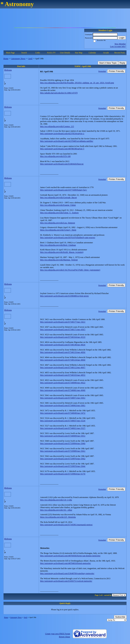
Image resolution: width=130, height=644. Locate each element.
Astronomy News (18, 59)
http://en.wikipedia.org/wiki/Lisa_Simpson (58, 223)
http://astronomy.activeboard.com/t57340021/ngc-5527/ (63, 428)
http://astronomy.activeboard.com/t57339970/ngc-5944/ (63, 466)
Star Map (79, 53)
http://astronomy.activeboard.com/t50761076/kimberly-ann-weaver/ (68, 238)
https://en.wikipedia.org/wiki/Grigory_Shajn (58, 230)
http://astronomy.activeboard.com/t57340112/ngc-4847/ (63, 367)
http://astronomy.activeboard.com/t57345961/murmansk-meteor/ (66, 525)
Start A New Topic (108, 63)
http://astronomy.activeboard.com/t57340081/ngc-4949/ (63, 390)
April (30, 59)
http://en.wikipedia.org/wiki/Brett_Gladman (58, 245)
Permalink (102, 71)
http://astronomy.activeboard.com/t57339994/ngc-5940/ (63, 443)
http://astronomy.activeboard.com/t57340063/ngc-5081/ (63, 405)
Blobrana (8, 70)
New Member (120, 44)
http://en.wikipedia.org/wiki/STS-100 (55, 156)
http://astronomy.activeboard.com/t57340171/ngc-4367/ (63, 330)
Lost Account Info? (118, 46)
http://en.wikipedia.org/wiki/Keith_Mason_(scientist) (62, 252)
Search (24, 53)
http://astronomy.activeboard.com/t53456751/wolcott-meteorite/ (66, 581)
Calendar (92, 53)
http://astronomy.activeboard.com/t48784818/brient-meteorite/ (66, 563)
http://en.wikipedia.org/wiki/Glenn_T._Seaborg (59, 213)
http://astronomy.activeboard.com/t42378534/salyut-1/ (62, 134)
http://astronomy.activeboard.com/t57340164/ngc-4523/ (63, 337)
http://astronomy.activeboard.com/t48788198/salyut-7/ (62, 149)
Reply (122, 63)
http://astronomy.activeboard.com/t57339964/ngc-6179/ (63, 474)
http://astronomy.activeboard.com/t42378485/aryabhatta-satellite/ (67, 141)
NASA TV (51, 53)
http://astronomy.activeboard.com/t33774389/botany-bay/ (64, 190)
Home (6, 59)
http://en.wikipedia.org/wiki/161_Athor (56, 510)
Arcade (106, 53)
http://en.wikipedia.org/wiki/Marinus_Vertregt (59, 260)
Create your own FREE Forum (58, 634)
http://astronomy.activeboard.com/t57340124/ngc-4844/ (63, 360)
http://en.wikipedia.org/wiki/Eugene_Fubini (58, 205)
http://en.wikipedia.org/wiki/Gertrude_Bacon (58, 198)
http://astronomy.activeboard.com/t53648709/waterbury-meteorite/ (67, 573)
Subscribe (120, 617)
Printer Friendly (116, 71)
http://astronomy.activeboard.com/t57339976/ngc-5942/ (63, 459)
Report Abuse (64, 637)
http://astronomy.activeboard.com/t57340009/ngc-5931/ (63, 436)
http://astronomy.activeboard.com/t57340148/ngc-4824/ (63, 345)
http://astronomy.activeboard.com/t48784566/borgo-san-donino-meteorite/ (70, 556)
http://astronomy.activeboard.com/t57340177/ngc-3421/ (63, 322)
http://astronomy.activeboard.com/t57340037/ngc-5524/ (63, 421)
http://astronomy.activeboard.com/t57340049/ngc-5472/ (63, 413)
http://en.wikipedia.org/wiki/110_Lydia (56, 500)
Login (122, 38)
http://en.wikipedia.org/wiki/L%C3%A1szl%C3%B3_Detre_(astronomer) (70, 270)
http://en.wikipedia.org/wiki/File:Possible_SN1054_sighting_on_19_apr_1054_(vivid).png (77, 83)
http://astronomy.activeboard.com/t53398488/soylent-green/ (64, 296)
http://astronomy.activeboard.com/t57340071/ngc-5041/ (63, 398)
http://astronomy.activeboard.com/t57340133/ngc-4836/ (63, 352)
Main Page (10, 53)
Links (38, 53)
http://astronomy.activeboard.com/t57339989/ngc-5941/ (63, 451)
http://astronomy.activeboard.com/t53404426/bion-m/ (62, 164)
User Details (65, 53)
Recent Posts (120, 53)
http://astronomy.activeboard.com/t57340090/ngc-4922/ (63, 383)
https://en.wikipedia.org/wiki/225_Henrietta (58, 517)
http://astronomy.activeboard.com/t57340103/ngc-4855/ (63, 375)
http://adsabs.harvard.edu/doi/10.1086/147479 (59, 93)
